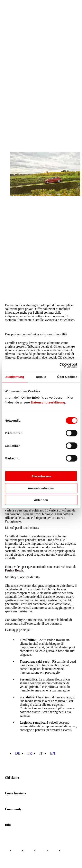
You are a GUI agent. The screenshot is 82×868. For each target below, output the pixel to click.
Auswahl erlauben (41, 488)
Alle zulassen (41, 476)
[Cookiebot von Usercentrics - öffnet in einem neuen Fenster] (59, 365)
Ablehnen (41, 500)
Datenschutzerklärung (48, 402)
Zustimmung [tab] (15, 377)
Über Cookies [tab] (67, 377)
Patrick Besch (14, 570)
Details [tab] (41, 377)
